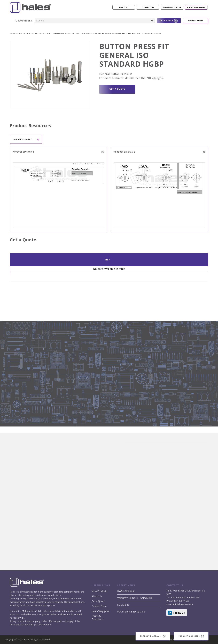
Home (13, 33)
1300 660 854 (192, 597)
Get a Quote (98, 601)
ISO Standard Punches (100, 33)
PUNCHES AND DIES (76, 33)
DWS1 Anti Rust (126, 591)
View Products (99, 591)
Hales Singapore (196, 7)
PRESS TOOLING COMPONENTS (50, 33)
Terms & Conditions (97, 618)
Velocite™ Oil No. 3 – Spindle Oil (135, 598)
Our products (25, 33)
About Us (97, 596)
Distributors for (172, 7)
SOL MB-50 (123, 605)
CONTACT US (148, 7)
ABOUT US (124, 7)
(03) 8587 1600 (181, 601)
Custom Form (99, 606)
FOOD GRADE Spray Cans (131, 612)
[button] (152, 21)
